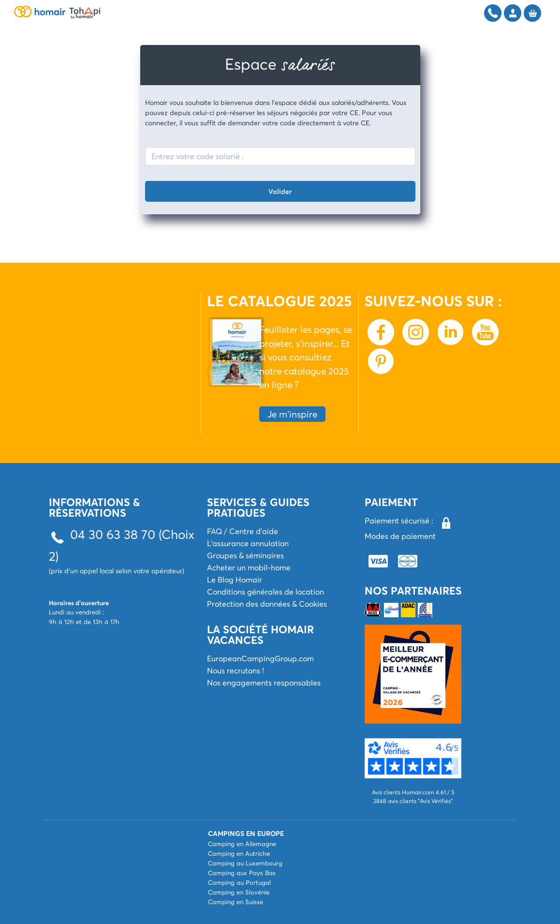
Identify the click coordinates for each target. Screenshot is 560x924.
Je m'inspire (292, 414)
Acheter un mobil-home (249, 567)
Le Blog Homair (235, 579)
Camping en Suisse (236, 902)
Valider (280, 191)
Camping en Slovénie (239, 892)
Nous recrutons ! (236, 670)
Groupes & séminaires (245, 555)
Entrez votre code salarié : (198, 156)
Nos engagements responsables (264, 682)
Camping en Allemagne (242, 844)
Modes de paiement (400, 536)
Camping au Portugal (239, 882)
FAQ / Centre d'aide (243, 531)
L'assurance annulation (248, 543)
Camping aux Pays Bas (242, 873)
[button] (413, 758)
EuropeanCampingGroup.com (260, 658)
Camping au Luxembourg (245, 863)
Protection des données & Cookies (267, 604)
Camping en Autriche (239, 853)
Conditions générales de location (265, 591)
